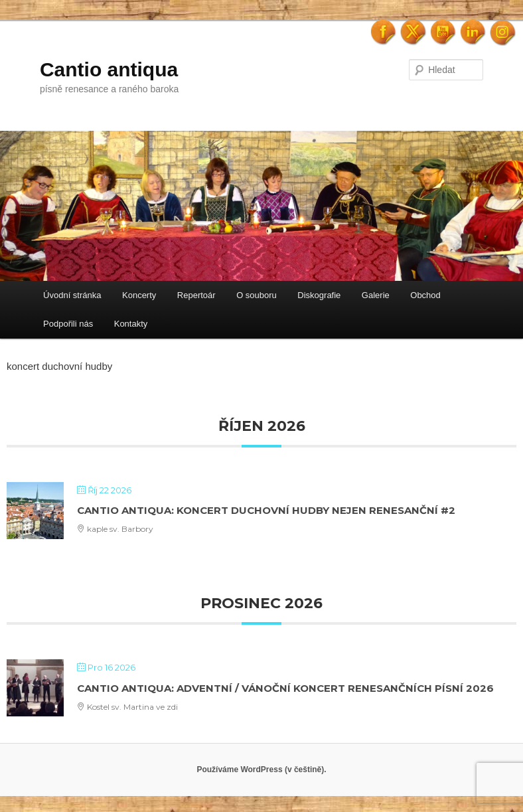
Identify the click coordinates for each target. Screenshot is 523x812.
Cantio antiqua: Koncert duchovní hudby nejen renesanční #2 (266, 510)
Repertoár (196, 295)
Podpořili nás (68, 324)
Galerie (376, 295)
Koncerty (139, 295)
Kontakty (131, 324)
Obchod (425, 295)
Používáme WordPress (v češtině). (261, 770)
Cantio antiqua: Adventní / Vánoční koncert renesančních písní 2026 (285, 688)
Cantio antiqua (109, 69)
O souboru (257, 295)
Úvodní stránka (72, 295)
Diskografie (319, 295)
